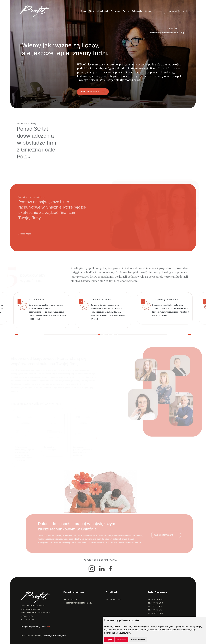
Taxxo (126, 11)
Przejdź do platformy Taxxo (36, 627)
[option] (41, 310)
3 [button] (108, 334)
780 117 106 (157, 606)
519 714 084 (115, 599)
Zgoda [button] (109, 640)
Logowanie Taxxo (175, 11)
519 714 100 (157, 599)
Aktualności (102, 11)
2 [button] (104, 334)
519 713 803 (157, 613)
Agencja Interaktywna (55, 636)
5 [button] (117, 334)
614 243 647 (175, 29)
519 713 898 (157, 603)
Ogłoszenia (137, 11)
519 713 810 (157, 610)
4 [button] (113, 334)
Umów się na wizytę (93, 92)
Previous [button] (17, 335)
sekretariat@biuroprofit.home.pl (167, 33)
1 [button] (99, 334)
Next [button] (189, 335)
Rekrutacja (115, 11)
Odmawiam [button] (121, 640)
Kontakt (148, 11)
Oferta (91, 11)
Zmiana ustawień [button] (138, 640)
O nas (83, 11)
